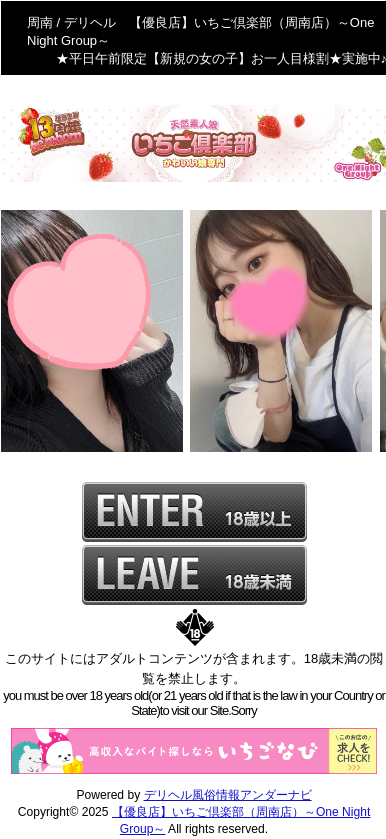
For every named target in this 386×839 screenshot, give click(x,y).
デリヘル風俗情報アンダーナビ (228, 795)
